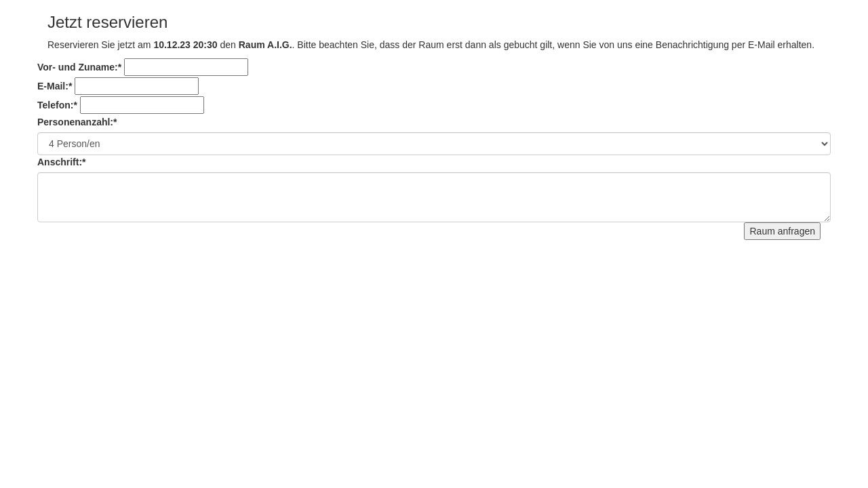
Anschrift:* (62, 162)
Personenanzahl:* (77, 122)
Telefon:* (57, 105)
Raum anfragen (782, 231)
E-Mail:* (55, 86)
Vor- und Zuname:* (79, 67)
